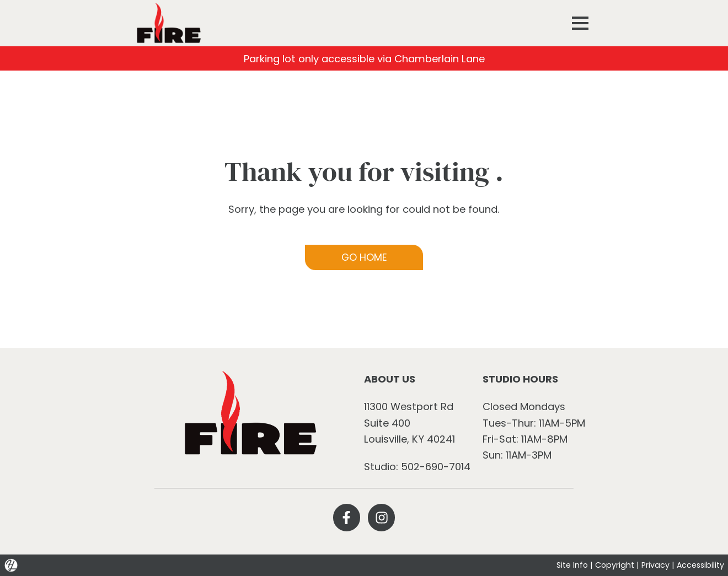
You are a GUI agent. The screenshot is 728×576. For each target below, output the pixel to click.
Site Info (572, 565)
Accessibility (700, 565)
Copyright (615, 565)
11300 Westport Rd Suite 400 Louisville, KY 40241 (409, 423)
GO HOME (364, 257)
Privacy (655, 565)
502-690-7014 (436, 467)
